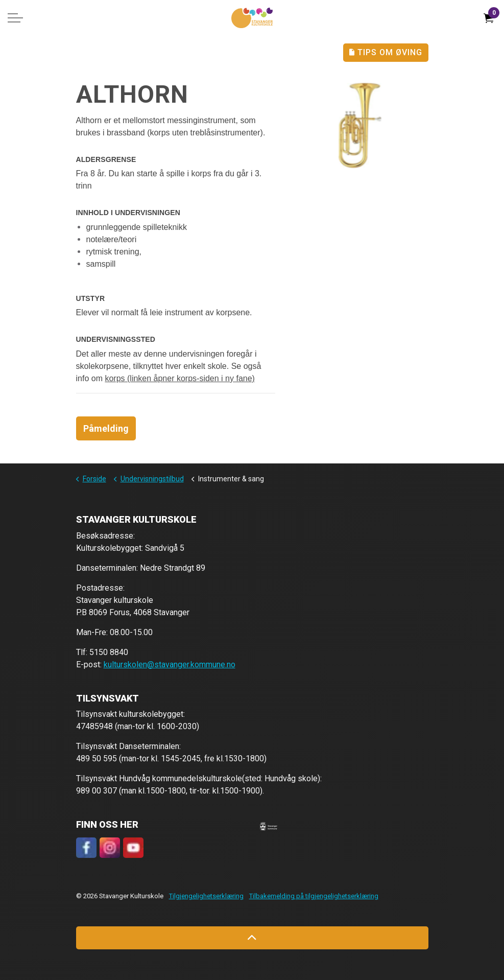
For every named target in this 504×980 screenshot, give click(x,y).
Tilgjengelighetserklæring (206, 896)
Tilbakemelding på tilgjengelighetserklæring (314, 896)
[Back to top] (252, 938)
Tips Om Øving (386, 53)
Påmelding (106, 428)
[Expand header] (15, 18)
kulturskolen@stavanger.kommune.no (170, 664)
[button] (269, 826)
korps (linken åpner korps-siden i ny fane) (179, 378)
